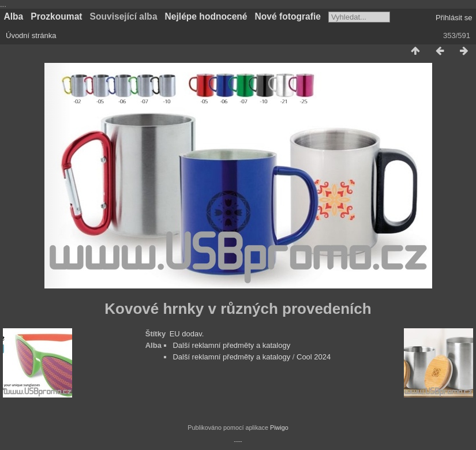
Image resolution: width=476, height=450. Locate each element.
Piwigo (279, 427)
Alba (14, 16)
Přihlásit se (454, 18)
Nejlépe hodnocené (206, 16)
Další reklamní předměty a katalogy (231, 345)
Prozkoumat (56, 16)
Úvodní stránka (31, 35)
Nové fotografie (288, 16)
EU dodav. (187, 334)
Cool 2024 (314, 357)
